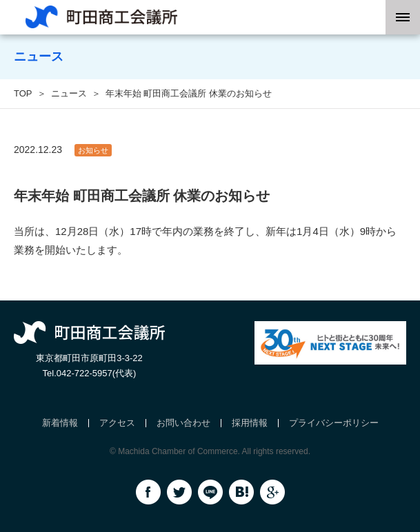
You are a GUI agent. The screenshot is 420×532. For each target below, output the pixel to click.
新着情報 (60, 423)
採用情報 (250, 423)
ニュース (69, 93)
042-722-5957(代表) (97, 373)
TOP (23, 93)
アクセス (117, 423)
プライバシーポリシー (334, 423)
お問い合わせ (183, 423)
